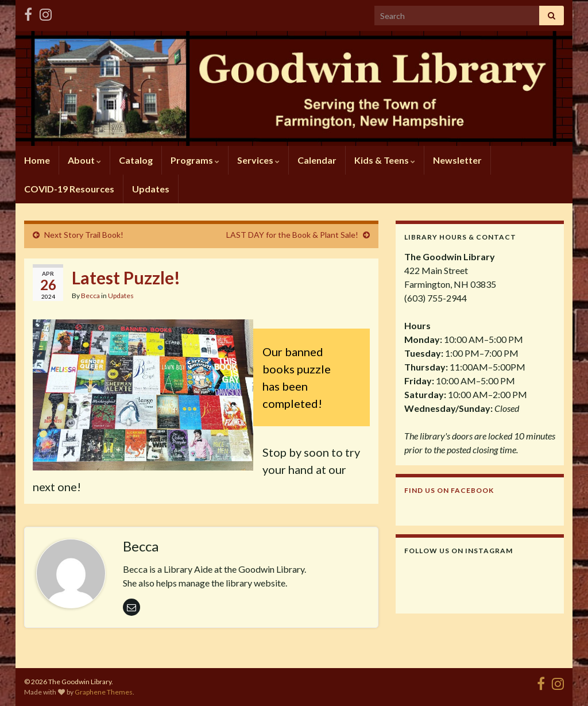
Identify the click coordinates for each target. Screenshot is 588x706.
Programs (195, 160)
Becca (90, 296)
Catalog (136, 160)
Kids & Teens (385, 160)
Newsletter (457, 160)
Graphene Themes (104, 692)
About (84, 160)
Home (37, 160)
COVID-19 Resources (69, 189)
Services (258, 160)
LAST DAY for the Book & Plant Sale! (292, 235)
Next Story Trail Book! (84, 235)
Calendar (317, 160)
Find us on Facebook (449, 490)
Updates (151, 189)
